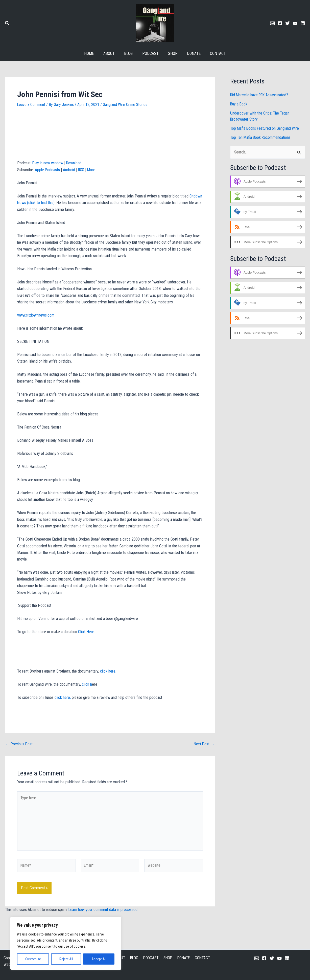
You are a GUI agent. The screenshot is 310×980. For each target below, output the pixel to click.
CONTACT (202, 958)
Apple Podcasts (47, 170)
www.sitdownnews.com (36, 315)
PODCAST (150, 958)
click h (86, 684)
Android (69, 170)
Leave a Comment (32, 105)
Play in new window (48, 163)
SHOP (167, 958)
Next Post (204, 744)
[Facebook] (280, 23)
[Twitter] (288, 23)
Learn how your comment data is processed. (104, 911)
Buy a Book (239, 104)
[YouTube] (279, 958)
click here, (63, 697)
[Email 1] (272, 23)
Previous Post (19, 744)
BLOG (134, 958)
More (92, 170)
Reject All (66, 959)
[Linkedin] (303, 23)
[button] (7, 24)
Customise (33, 959)
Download (74, 163)
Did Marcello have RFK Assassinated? (260, 95)
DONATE (183, 958)
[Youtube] (295, 23)
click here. (109, 671)
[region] (66, 943)
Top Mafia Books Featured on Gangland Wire (265, 128)
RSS (82, 170)
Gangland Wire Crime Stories (126, 105)
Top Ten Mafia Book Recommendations (261, 137)
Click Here (86, 632)
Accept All (99, 959)
